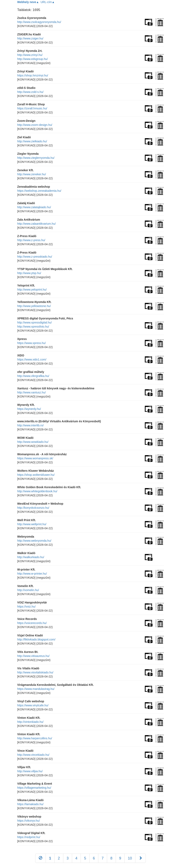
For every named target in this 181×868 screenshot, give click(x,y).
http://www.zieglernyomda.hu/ (36, 158)
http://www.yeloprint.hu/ (32, 290)
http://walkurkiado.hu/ (31, 557)
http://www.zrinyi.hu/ (30, 55)
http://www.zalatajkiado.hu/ (34, 207)
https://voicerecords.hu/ (32, 623)
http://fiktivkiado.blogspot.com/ (36, 639)
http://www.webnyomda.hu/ (34, 541)
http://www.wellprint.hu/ (32, 524)
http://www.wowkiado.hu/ (33, 442)
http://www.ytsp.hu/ (29, 273)
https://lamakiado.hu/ (30, 804)
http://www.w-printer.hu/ (32, 574)
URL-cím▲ (48, 2)
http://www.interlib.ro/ (31, 425)
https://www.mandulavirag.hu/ (36, 689)
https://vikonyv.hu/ (29, 821)
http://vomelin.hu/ (28, 590)
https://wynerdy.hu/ (29, 409)
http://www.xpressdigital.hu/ (35, 322)
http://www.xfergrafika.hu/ (33, 376)
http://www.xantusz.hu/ (32, 392)
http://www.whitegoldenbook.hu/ (37, 491)
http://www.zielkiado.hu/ (32, 141)
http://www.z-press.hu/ (31, 240)
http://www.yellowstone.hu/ (34, 306)
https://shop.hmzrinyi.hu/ (33, 75)
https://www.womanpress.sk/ (35, 458)
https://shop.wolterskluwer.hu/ (36, 475)
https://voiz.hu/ (26, 607)
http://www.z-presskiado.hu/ (35, 257)
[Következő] (140, 858)
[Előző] (41, 858)
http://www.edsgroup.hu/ (33, 59)
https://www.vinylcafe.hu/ (33, 705)
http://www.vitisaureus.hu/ (33, 656)
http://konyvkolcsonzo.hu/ (33, 508)
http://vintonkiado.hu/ (30, 722)
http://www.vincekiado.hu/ (33, 755)
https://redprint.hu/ (29, 837)
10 (130, 858)
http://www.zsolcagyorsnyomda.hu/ (39, 22)
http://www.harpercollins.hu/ (35, 738)
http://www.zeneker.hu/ (32, 174)
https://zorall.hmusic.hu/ (32, 108)
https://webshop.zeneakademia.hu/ (39, 191)
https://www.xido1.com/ (32, 359)
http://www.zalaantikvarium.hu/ (37, 224)
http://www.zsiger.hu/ (30, 38)
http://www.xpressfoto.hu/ (33, 327)
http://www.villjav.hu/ (30, 771)
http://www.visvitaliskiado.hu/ (35, 672)
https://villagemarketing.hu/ (34, 788)
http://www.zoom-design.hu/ (35, 125)
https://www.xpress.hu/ (32, 343)
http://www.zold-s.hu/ (30, 92)
